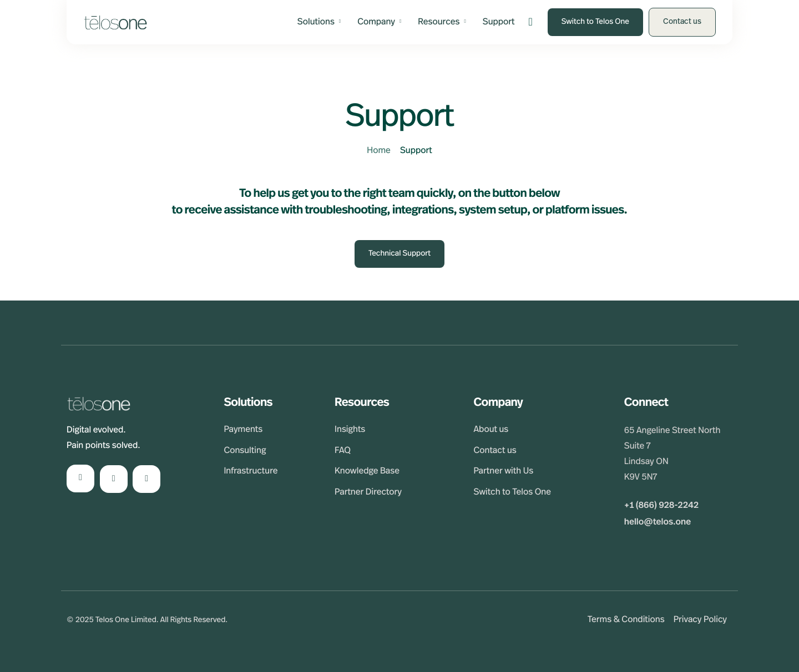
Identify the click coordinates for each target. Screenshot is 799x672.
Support (499, 22)
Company (379, 22)
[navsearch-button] (531, 22)
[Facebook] (146, 479)
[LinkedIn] (80, 478)
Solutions (319, 22)
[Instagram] (114, 479)
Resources (442, 22)
